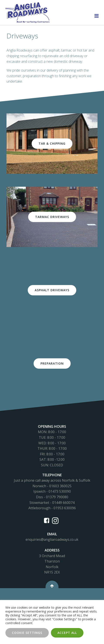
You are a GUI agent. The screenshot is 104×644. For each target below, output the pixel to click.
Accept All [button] (67, 633)
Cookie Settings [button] (27, 633)
